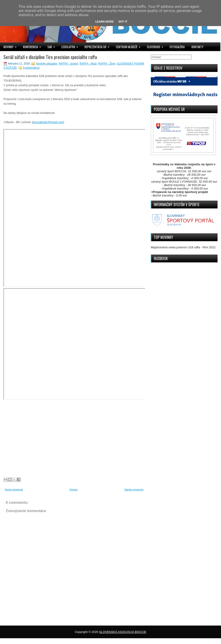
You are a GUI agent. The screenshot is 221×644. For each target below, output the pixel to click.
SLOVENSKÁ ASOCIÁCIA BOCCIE (123, 632)
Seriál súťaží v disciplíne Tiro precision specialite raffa (50, 57)
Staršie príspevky (134, 490)
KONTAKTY (198, 47)
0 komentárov (31, 68)
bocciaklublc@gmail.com (48, 122)
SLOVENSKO (157, 46)
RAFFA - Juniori (68, 64)
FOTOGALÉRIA (177, 47)
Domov (74, 490)
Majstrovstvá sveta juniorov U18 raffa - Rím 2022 (183, 247)
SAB (53, 46)
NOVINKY (12, 46)
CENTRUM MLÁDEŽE (130, 46)
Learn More (105, 22)
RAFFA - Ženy (107, 64)
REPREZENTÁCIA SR (98, 46)
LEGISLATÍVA (71, 46)
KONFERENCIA (33, 46)
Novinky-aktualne (47, 64)
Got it (123, 22)
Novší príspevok (14, 490)
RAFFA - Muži (88, 64)
